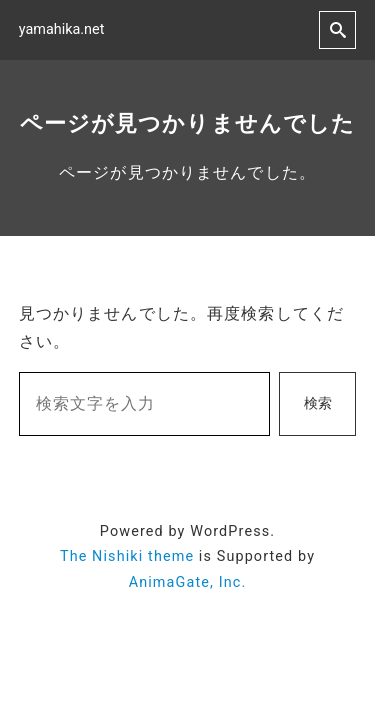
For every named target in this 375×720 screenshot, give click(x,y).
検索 (318, 403)
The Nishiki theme (127, 556)
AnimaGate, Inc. (188, 582)
